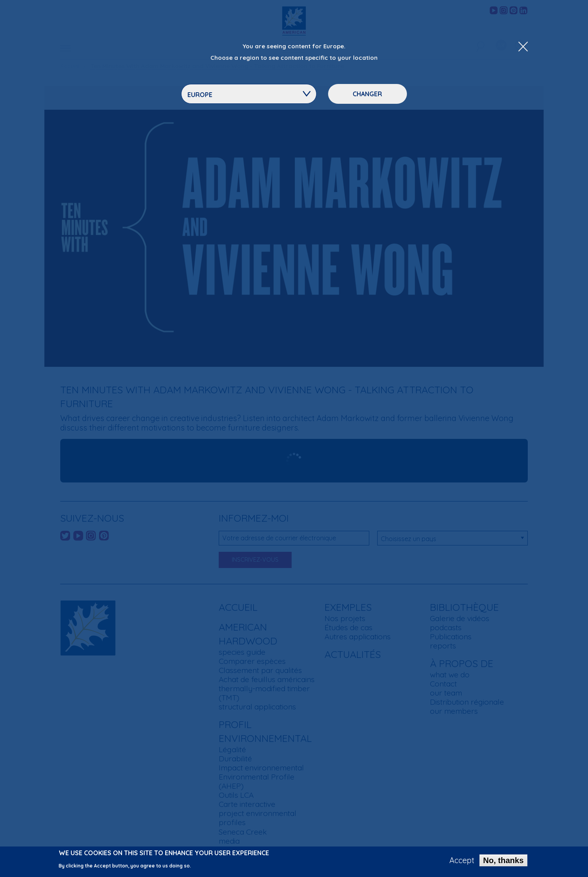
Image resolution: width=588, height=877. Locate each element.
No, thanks (503, 860)
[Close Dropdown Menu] (523, 47)
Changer (367, 94)
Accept (462, 860)
